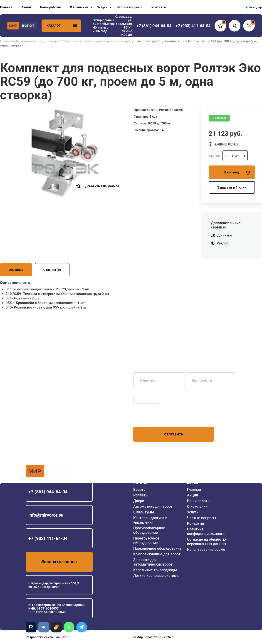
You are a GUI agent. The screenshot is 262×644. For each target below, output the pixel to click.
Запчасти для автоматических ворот (153, 562)
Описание (16, 270)
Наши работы (50, 7)
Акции (26, 7)
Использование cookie (206, 550)
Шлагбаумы (144, 512)
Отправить (174, 434)
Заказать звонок (59, 562)
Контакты (159, 7)
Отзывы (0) (52, 270)
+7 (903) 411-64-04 (48, 538)
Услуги (102, 7)
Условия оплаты (227, 144)
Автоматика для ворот (153, 507)
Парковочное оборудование (157, 548)
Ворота (139, 490)
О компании (79, 7)
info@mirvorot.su (46, 515)
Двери (139, 501)
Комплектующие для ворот (38, 41)
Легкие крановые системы (156, 576)
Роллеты (141, 495)
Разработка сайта (39, 637)
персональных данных (150, 418)
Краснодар (254, 7)
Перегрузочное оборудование (146, 541)
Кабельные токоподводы (155, 570)
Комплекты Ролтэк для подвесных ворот (98, 41)
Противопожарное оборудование (149, 530)
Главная (6, 7)
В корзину (237, 172)
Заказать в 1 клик (232, 187)
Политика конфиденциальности (206, 531)
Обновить (142, 394)
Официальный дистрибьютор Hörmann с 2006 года (104, 26)
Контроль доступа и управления (150, 520)
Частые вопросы (129, 7)
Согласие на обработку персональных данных (207, 542)
